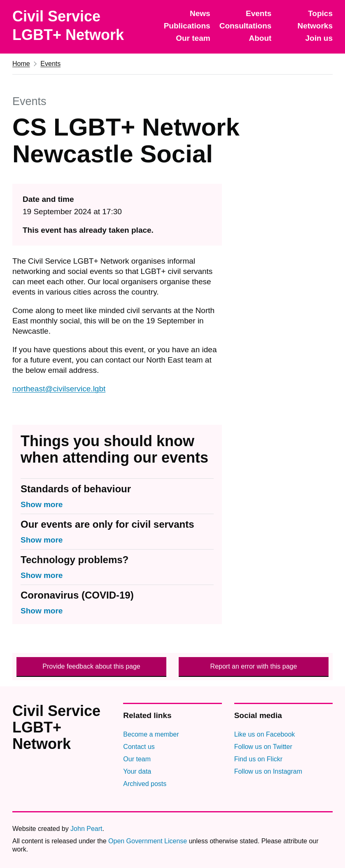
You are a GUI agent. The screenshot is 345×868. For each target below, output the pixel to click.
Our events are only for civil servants (107, 524)
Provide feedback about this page (91, 666)
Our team (193, 38)
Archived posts (145, 784)
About (260, 38)
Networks (315, 26)
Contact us (139, 747)
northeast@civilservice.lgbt (59, 389)
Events (259, 13)
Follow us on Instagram (268, 771)
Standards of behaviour (76, 489)
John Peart (86, 829)
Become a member (151, 734)
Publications (187, 26)
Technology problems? (75, 560)
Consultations (246, 26)
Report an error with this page (254, 666)
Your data (137, 771)
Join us (319, 38)
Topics (320, 13)
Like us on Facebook (265, 734)
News (200, 13)
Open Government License (148, 841)
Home (21, 64)
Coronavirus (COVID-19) (77, 595)
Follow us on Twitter (263, 747)
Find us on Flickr (258, 759)
